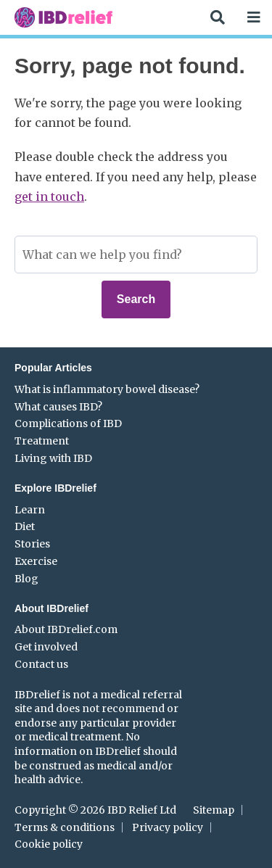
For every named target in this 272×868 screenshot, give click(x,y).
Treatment (42, 441)
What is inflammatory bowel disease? (107, 389)
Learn (30, 510)
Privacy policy (168, 827)
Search (136, 299)
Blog (26, 579)
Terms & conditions (65, 827)
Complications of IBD (68, 423)
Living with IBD (53, 458)
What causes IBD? (58, 407)
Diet (25, 526)
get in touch (49, 197)
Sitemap (214, 810)
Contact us (41, 664)
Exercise (36, 561)
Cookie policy (49, 844)
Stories (32, 544)
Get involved (46, 647)
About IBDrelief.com (66, 629)
